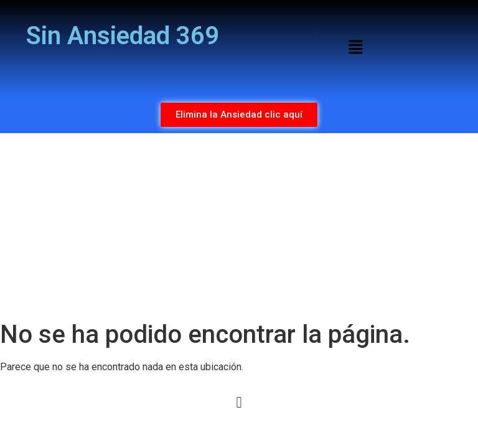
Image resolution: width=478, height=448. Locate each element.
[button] (355, 48)
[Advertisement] (239, 226)
